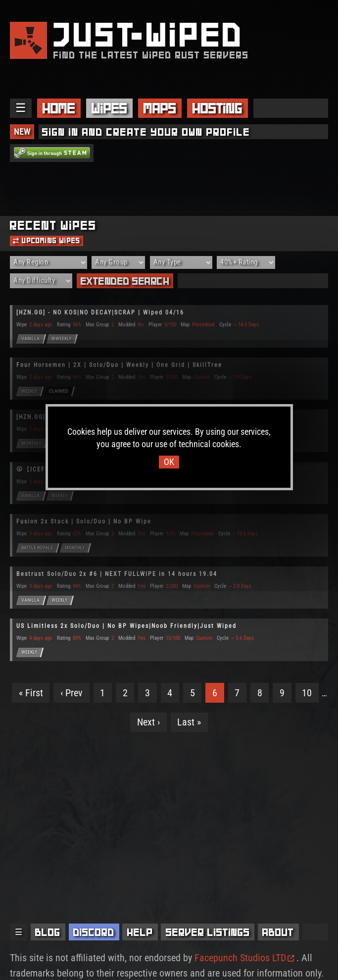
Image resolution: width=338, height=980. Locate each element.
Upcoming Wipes (47, 241)
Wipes (109, 108)
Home (59, 108)
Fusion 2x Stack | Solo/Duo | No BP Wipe (84, 521)
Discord (94, 932)
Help (140, 932)
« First (31, 693)
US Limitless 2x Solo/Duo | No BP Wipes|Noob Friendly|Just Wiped (126, 626)
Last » (189, 722)
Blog (48, 932)
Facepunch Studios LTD (244, 958)
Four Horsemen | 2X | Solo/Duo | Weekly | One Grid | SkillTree (119, 365)
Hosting (217, 108)
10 (307, 693)
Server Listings (208, 932)
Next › (148, 722)
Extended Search (125, 281)
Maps (160, 108)
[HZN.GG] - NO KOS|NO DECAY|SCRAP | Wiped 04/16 (100, 312)
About (278, 932)
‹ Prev (72, 693)
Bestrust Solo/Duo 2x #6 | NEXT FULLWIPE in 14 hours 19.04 (117, 574)
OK (169, 462)
